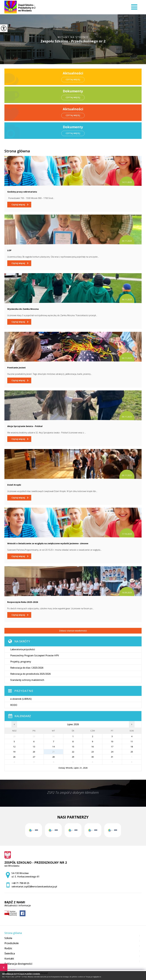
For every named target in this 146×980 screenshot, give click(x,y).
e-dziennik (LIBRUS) (21, 699)
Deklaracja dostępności (18, 964)
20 (34, 752)
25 (132, 752)
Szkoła (8, 938)
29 (73, 757)
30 (93, 757)
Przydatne (24, 691)
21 (53, 752)
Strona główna (17, 151)
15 (73, 747)
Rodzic (8, 948)
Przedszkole (12, 943)
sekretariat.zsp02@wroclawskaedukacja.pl (34, 887)
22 (73, 752)
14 (53, 747)
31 (112, 757)
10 (112, 741)
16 (93, 747)
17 (112, 747)
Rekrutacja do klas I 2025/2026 (27, 668)
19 (14, 752)
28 (53, 757)
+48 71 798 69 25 (20, 883)
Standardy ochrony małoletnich (27, 680)
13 (34, 747)
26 (14, 757)
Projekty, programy (21, 662)
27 (34, 757)
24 (112, 752)
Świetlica (10, 953)
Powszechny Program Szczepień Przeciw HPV (35, 655)
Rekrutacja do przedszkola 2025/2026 (30, 674)
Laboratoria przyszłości (23, 649)
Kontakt (9, 959)
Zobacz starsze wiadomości (73, 631)
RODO (14, 705)
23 (93, 752)
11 (132, 741)
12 (14, 747)
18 (132, 747)
